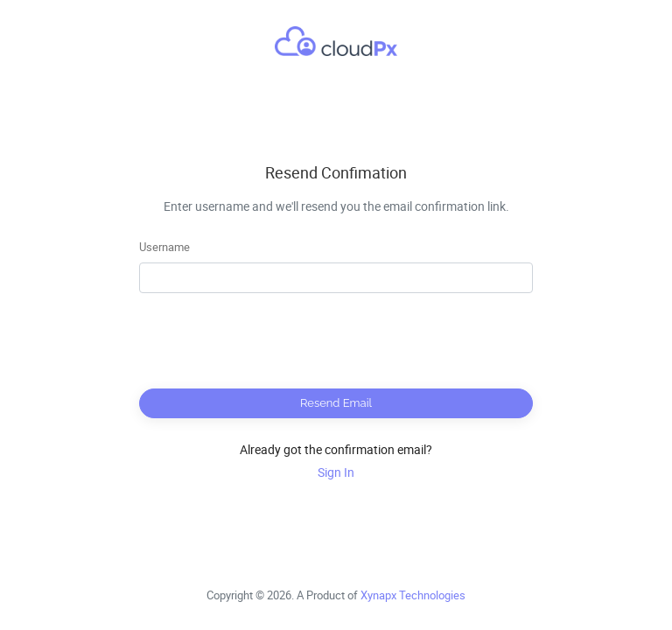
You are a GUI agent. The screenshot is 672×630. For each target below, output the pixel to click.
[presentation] (336, 341)
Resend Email (336, 403)
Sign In (336, 472)
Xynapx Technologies (413, 595)
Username (164, 247)
